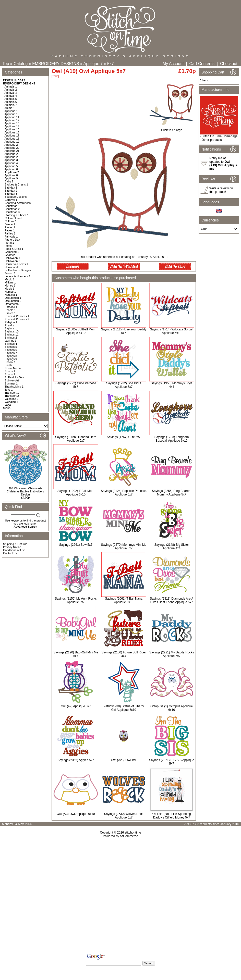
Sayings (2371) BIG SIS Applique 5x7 (172, 762)
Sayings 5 (11, 347)
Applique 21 (12, 151)
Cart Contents (202, 64)
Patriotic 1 (11, 307)
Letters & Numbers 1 (17, 276)
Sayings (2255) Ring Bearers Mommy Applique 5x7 (172, 493)
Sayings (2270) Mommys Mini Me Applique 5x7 (124, 547)
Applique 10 (12, 114)
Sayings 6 (11, 350)
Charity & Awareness (18, 203)
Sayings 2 (11, 338)
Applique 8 (11, 175)
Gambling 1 (12, 252)
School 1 (10, 362)
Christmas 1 (12, 206)
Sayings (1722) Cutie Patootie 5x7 (76, 385)
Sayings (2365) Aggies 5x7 (76, 760)
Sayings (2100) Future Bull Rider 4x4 (124, 654)
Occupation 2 (13, 301)
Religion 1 (11, 322)
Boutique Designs (16, 197)
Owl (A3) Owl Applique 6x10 (76, 814)
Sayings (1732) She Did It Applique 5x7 (124, 385)
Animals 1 (11, 86)
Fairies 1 (10, 233)
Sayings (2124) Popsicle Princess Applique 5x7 (124, 493)
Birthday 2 (11, 191)
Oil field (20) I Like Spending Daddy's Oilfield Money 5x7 (172, 816)
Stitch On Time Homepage (219, 136)
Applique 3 (11, 160)
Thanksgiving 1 (14, 387)
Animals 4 (11, 96)
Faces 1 (10, 230)
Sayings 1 (11, 328)
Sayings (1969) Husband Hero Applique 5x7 (76, 439)
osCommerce (129, 836)
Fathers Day (12, 240)
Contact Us (10, 553)
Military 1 (10, 282)
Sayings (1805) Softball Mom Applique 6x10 (76, 331)
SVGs (7, 408)
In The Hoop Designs (18, 270)
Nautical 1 (11, 295)
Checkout (229, 64)
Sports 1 (10, 371)
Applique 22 (12, 154)
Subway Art (12, 380)
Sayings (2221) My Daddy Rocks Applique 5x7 (172, 654)
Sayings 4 (11, 344)
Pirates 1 (10, 313)
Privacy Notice (12, 547)
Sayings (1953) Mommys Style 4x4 (172, 385)
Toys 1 (9, 390)
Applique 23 (12, 157)
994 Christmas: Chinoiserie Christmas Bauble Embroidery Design (25, 491)
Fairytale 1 (11, 237)
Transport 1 (12, 393)
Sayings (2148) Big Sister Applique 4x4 (171, 547)
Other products (212, 140)
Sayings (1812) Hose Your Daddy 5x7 (124, 331)
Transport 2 (12, 396)
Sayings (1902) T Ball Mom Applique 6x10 (76, 493)
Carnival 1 (11, 200)
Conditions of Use (14, 550)
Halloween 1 (12, 258)
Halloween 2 (12, 261)
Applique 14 (12, 126)
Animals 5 (11, 99)
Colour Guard (13, 218)
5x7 (111, 64)
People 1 (10, 310)
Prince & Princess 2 (17, 319)
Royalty (9, 325)
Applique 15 (12, 129)
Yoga (8, 405)
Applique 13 (12, 123)
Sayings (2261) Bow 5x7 (76, 545)
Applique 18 (12, 139)
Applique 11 (12, 117)
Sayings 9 (11, 359)
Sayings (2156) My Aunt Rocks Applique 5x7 (76, 600)
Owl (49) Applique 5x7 (76, 706)
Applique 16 (12, 132)
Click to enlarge (172, 129)
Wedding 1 (11, 402)
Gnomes (10, 255)
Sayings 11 (11, 334)
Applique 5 (11, 166)
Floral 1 (9, 243)
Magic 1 (10, 279)
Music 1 (9, 289)
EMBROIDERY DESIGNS (56, 64)
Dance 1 (10, 224)
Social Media (13, 368)
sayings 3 (10, 341)
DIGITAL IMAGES (14, 80)
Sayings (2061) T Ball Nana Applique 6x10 (124, 600)
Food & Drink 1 (14, 249)
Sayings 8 (11, 356)
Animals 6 (11, 102)
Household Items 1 (16, 264)
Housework (12, 267)
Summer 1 (11, 383)
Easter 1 (10, 227)
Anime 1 (10, 108)
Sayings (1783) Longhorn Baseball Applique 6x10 (172, 439)
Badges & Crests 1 (16, 184)
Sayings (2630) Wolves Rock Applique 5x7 (124, 816)
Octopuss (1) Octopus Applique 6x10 (172, 708)
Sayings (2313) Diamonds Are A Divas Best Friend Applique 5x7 (172, 600)
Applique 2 (11, 145)
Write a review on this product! (221, 190)
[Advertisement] (120, 897)
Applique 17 (12, 135)
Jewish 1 (10, 273)
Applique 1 (11, 111)
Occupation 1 (13, 298)
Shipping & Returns (15, 544)
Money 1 (10, 286)
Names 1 (10, 292)
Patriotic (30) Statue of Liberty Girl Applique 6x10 (124, 708)
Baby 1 (9, 181)
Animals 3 (11, 93)
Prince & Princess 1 (17, 316)
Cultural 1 (11, 221)
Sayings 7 (11, 353)
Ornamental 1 (13, 304)
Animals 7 (11, 105)
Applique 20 (12, 148)
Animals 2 (11, 90)
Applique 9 (11, 178)
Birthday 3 (11, 194)
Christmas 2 (12, 209)
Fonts (8, 246)
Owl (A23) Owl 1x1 (124, 760)
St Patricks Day (14, 377)
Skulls (8, 365)
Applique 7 (93, 64)
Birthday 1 (11, 188)
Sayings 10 (11, 331)
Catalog (21, 64)
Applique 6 (11, 169)
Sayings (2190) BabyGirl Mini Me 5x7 (76, 654)
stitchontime (133, 833)
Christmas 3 (12, 212)
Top (6, 64)
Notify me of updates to (223, 164)
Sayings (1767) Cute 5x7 (124, 437)
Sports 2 (10, 374)
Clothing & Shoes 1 (17, 215)
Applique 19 (12, 142)
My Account (173, 64)
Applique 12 (12, 120)
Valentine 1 (11, 399)
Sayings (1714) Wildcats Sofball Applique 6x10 (171, 331)
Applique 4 (11, 163)
